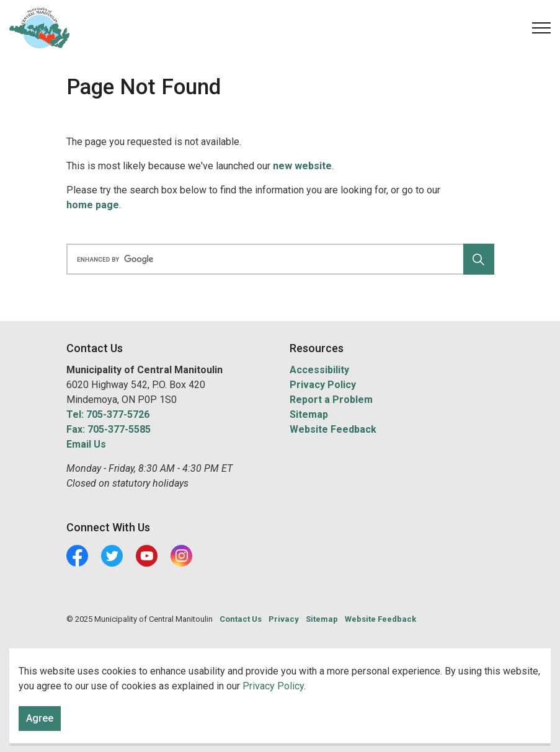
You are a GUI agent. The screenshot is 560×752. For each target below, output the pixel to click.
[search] (278, 259)
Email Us (86, 444)
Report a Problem (331, 400)
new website (302, 166)
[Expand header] (541, 28)
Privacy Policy (323, 385)
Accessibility (319, 370)
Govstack (124, 656)
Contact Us (241, 619)
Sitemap (309, 414)
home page (93, 205)
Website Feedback (333, 429)
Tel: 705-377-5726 (108, 414)
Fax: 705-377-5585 (109, 429)
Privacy (284, 619)
